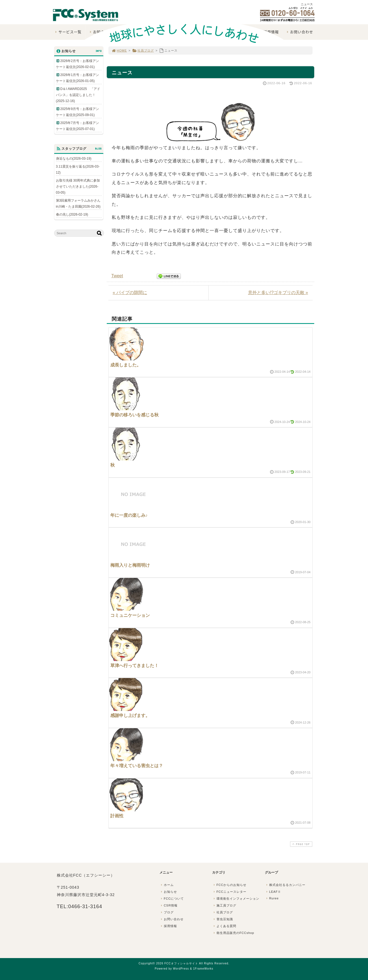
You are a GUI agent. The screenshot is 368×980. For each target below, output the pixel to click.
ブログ (167, 912)
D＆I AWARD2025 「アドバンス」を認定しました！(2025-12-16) (78, 95)
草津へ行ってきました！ (134, 666)
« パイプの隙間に (130, 293)
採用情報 (168, 926)
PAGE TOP (300, 844)
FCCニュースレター (230, 892)
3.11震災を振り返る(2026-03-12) (78, 170)
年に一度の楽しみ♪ (129, 515)
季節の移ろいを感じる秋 (134, 415)
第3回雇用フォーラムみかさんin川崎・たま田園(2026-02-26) (78, 204)
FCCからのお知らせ (230, 885)
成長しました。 (126, 365)
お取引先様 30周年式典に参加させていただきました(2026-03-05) (78, 187)
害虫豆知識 (223, 919)
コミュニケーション (130, 615)
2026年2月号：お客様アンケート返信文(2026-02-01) (78, 64)
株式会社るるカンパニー (285, 885)
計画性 (117, 816)
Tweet (117, 276)
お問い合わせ (172, 919)
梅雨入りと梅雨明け (130, 565)
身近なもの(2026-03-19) (74, 159)
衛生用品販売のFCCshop (234, 933)
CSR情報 (169, 905)
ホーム (167, 885)
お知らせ (168, 892)
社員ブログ (143, 50)
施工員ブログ (224, 905)
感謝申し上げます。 (130, 715)
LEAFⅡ (273, 892)
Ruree (272, 898)
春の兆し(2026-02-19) (72, 214)
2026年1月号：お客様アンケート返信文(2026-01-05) (78, 78)
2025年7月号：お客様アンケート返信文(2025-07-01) (78, 126)
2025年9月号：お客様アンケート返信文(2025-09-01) (78, 112)
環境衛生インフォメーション (236, 899)
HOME (119, 50)
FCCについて (172, 899)
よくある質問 (224, 926)
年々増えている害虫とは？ (137, 766)
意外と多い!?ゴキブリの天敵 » (278, 293)
